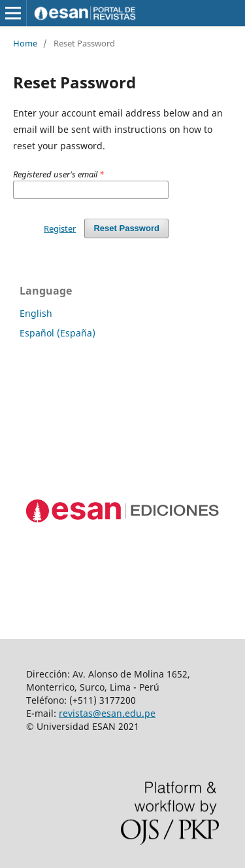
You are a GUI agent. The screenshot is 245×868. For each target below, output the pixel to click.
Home (25, 43)
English (36, 313)
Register (60, 228)
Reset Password (126, 228)
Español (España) (57, 333)
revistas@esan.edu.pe (107, 713)
